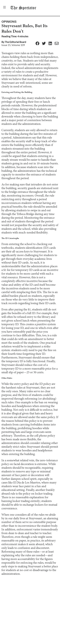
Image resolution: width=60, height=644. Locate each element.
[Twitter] (44, 44)
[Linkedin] (50, 44)
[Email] (57, 44)
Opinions (9, 22)
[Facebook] (37, 44)
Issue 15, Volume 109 (13, 45)
